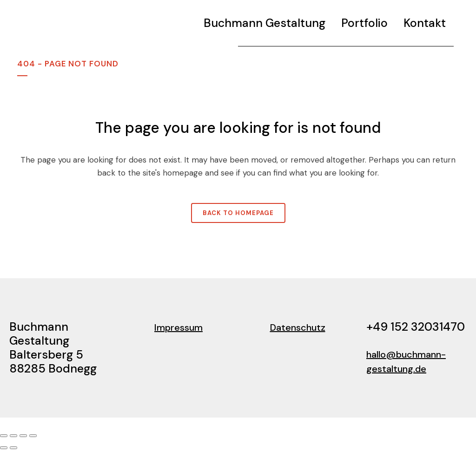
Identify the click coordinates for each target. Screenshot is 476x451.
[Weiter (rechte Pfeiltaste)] (13, 448)
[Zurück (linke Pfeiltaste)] (4, 448)
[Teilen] (23, 436)
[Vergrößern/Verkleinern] (4, 436)
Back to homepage (238, 213)
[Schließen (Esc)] (33, 436)
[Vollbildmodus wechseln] (13, 436)
